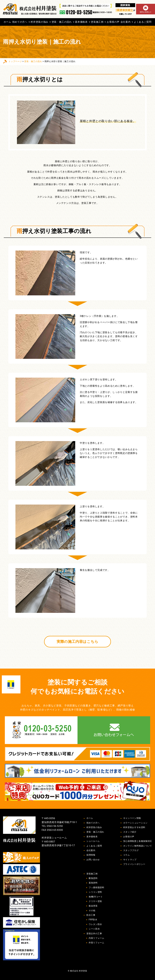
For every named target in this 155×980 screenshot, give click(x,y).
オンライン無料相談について (138, 846)
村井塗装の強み (39, 22)
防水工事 (91, 915)
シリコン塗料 (95, 892)
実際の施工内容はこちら (77, 642)
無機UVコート (96, 897)
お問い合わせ (93, 860)
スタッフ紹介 (130, 832)
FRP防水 (93, 920)
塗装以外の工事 (94, 933)
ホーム (7, 22)
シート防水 (94, 929)
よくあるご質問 (143, 22)
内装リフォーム (96, 938)
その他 (92, 910)
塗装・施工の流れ (62, 22)
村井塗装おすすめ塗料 (134, 827)
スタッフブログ (131, 850)
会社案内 (126, 22)
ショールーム (93, 841)
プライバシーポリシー (134, 864)
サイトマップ (130, 860)
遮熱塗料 (93, 883)
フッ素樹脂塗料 (96, 887)
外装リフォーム (96, 943)
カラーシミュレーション (135, 823)
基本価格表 (81, 22)
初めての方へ (20, 22)
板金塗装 (93, 906)
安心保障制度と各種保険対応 (138, 841)
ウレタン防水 (95, 924)
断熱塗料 (93, 878)
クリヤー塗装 (95, 901)
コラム (127, 855)
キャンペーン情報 (132, 818)
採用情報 (91, 855)
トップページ (15, 61)
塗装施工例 (97, 22)
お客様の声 (113, 22)
